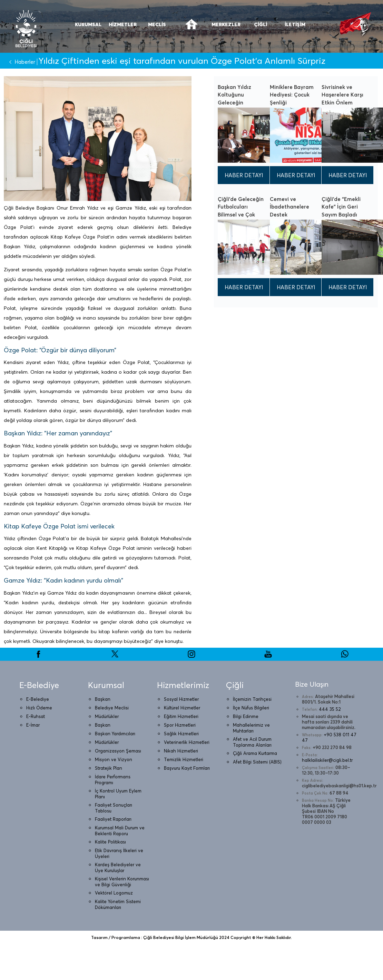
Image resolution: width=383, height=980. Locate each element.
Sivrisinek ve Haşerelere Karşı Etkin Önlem (342, 95)
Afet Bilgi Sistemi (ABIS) (257, 762)
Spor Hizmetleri (180, 725)
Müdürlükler (107, 716)
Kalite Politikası (110, 842)
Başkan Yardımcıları (115, 734)
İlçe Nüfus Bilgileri (251, 708)
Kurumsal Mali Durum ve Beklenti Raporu (120, 831)
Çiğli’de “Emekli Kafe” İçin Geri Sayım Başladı (341, 207)
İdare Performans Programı (113, 780)
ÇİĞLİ (261, 24)
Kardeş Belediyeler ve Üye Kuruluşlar (118, 867)
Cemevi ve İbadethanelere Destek (289, 207)
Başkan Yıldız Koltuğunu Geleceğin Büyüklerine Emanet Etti (234, 103)
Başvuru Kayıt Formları (187, 768)
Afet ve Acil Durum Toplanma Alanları (252, 742)
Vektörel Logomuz (114, 893)
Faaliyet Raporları (113, 819)
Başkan (103, 699)
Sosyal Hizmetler (181, 699)
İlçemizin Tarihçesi (252, 699)
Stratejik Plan (109, 768)
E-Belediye (38, 699)
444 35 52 (330, 709)
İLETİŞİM (295, 24)
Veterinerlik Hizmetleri (187, 742)
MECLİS (157, 24)
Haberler (21, 62)
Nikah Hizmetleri (181, 751)
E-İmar (33, 725)
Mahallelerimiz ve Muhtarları (251, 728)
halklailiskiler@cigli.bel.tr (327, 760)
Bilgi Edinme (246, 716)
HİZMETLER (123, 24)
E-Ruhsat (36, 716)
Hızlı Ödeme (39, 708)
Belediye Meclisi (112, 708)
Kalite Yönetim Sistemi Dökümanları (118, 904)
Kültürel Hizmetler (182, 708)
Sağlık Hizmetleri (181, 734)
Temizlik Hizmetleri (184, 759)
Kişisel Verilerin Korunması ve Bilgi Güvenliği (122, 882)
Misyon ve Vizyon (114, 759)
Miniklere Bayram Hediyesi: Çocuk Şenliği (292, 95)
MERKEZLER (226, 24)
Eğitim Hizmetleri (181, 716)
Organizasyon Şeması (118, 751)
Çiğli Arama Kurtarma (255, 753)
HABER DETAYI (244, 175)
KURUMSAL (88, 24)
